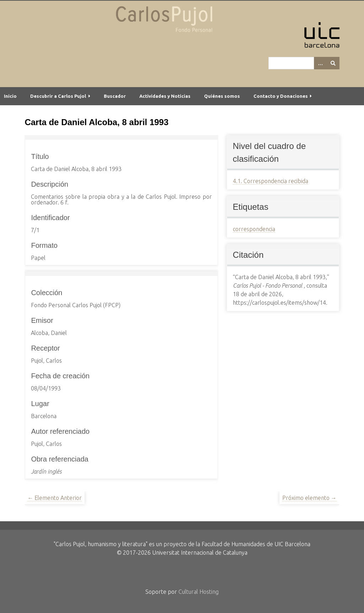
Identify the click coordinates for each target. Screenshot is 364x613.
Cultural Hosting (199, 592)
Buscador (115, 96)
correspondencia (254, 229)
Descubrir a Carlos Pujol (58, 96)
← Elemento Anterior (55, 498)
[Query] (304, 63)
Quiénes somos (222, 96)
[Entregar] (333, 63)
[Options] (320, 63)
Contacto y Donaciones (281, 96)
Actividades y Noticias (165, 96)
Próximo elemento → (309, 498)
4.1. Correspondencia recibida (271, 181)
